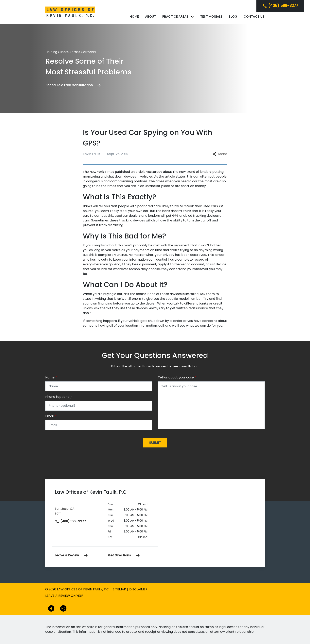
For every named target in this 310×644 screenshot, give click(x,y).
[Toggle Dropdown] (193, 17)
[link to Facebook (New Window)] (51, 608)
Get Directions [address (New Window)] (124, 555)
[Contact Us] (254, 17)
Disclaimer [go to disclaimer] (138, 589)
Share (220, 154)
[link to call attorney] (280, 6)
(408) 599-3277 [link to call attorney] (70, 521)
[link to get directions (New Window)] (78, 510)
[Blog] (233, 17)
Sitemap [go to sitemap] (119, 589)
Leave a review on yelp (64, 596)
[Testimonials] (211, 17)
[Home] (134, 17)
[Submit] (155, 443)
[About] (151, 17)
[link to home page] (70, 12)
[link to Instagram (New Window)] (63, 608)
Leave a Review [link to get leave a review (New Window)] (72, 555)
